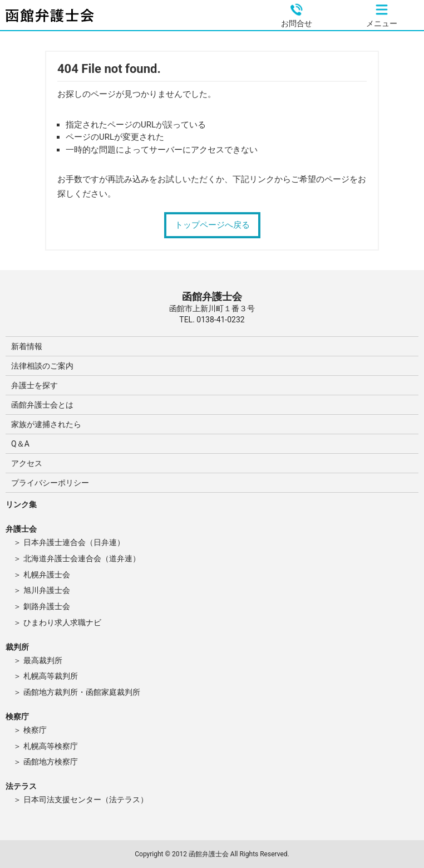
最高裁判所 (43, 660)
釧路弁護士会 (47, 606)
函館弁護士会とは (42, 405)
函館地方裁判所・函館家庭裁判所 (82, 692)
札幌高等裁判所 (51, 676)
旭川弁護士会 (47, 590)
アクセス (27, 463)
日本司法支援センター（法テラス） (86, 800)
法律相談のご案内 (42, 366)
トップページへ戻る (212, 225)
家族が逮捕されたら (46, 424)
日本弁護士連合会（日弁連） (74, 542)
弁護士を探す (34, 385)
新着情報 (27, 346)
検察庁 (35, 730)
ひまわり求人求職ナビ (62, 622)
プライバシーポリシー (50, 483)
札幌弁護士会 (47, 575)
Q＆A (20, 444)
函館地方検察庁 (51, 762)
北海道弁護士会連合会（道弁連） (82, 558)
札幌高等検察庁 (51, 746)
